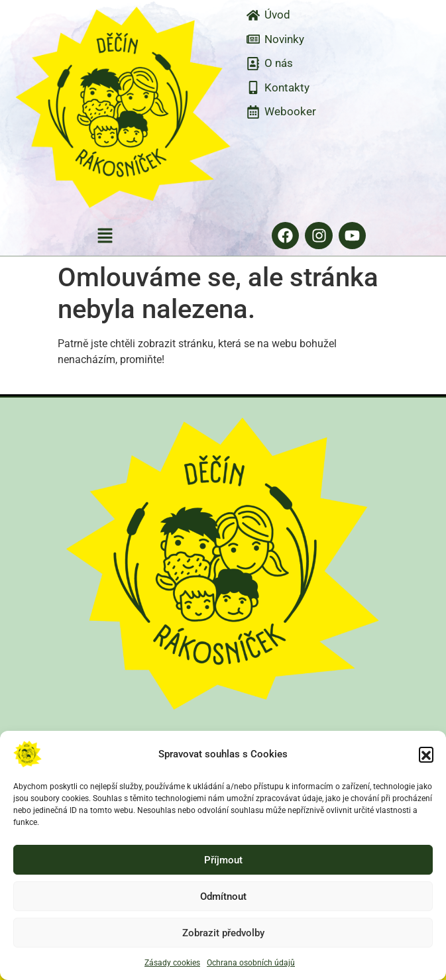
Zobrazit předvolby (223, 933)
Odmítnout (223, 897)
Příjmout (223, 860)
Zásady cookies (172, 963)
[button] (426, 754)
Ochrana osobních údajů (251, 963)
